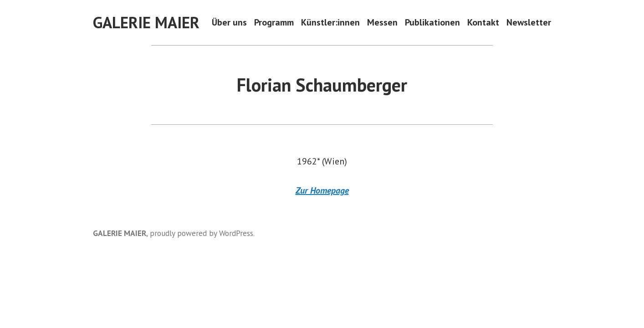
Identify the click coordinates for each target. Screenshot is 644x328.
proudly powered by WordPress (202, 233)
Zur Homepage (322, 190)
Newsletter (529, 23)
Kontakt (483, 23)
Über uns (229, 23)
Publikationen (432, 23)
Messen (382, 23)
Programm (274, 23)
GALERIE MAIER (146, 22)
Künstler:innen (330, 23)
